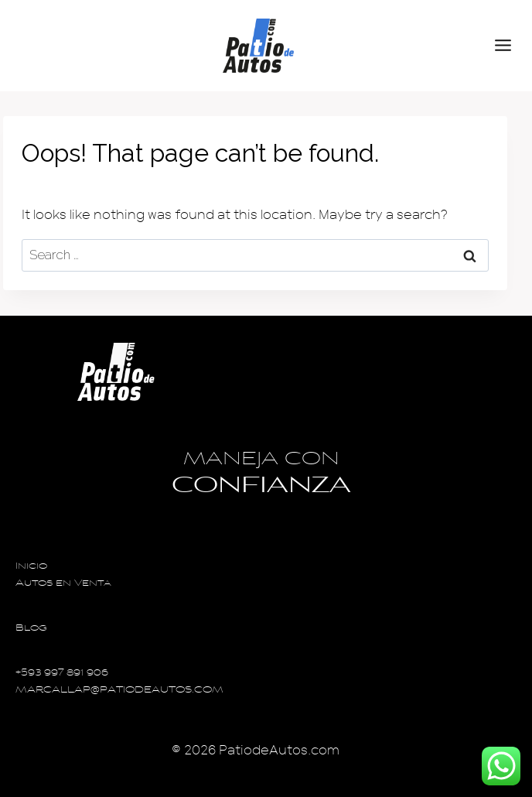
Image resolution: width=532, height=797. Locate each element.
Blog (31, 629)
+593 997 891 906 (62, 674)
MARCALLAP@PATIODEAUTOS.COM (119, 691)
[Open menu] (510, 46)
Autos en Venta (63, 584)
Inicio (31, 567)
